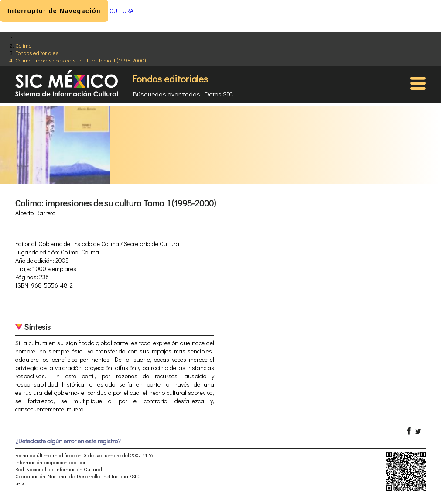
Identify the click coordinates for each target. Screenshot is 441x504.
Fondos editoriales (37, 53)
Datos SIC (219, 94)
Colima (24, 45)
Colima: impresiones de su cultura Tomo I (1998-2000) (80, 60)
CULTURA (121, 11)
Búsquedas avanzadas (167, 94)
